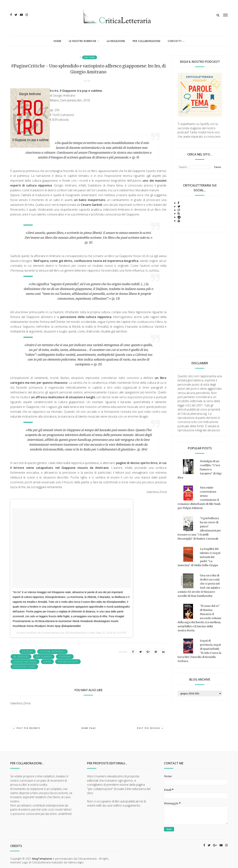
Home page (89, 728)
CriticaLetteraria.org (53, 633)
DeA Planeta (44, 657)
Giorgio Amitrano (25, 662)
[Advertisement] (200, 292)
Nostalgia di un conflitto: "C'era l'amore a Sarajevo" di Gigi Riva (200, 469)
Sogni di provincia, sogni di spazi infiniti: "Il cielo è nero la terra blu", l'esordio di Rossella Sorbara (199, 651)
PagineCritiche (68, 662)
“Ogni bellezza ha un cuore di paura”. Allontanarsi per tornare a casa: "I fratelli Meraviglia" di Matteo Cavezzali (199, 528)
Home (57, 41)
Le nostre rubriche (83, 41)
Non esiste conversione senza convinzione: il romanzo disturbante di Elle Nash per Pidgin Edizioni (199, 498)
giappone (65, 657)
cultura (90, 57)
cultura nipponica (52, 652)
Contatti (175, 41)
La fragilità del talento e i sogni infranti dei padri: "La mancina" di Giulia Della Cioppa (199, 557)
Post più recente (27, 728)
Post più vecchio (150, 728)
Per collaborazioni (146, 41)
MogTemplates (42, 859)
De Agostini (21, 657)
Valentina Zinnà (24, 667)
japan (47, 662)
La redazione (116, 41)
